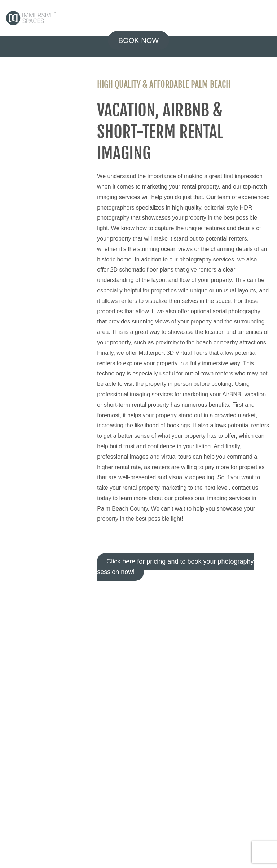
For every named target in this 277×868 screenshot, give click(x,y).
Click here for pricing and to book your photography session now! (175, 567)
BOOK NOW (138, 40)
